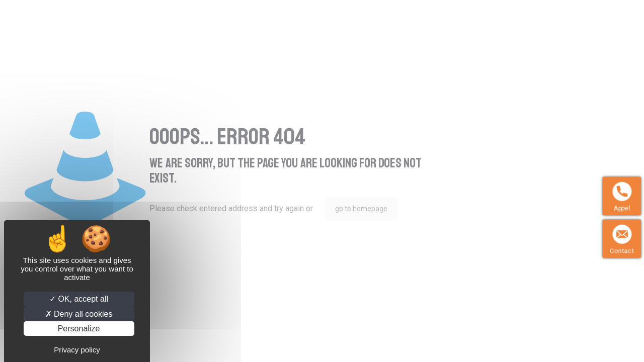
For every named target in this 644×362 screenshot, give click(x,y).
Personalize (79, 329)
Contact (622, 251)
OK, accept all (79, 299)
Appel (622, 208)
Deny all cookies (79, 314)
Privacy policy (77, 350)
